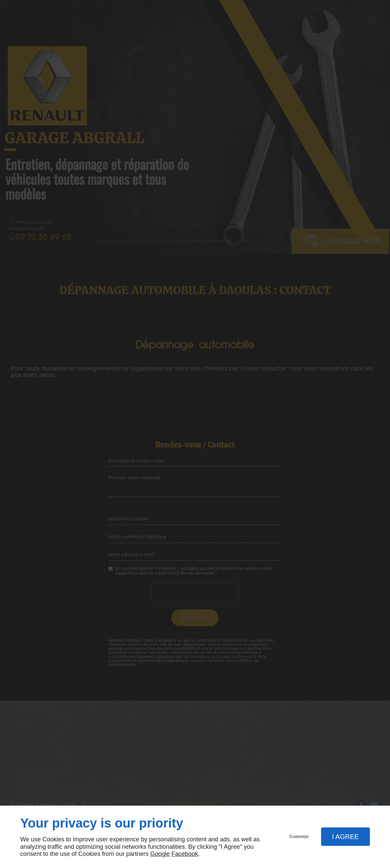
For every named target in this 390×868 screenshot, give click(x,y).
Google (160, 854)
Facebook (185, 854)
